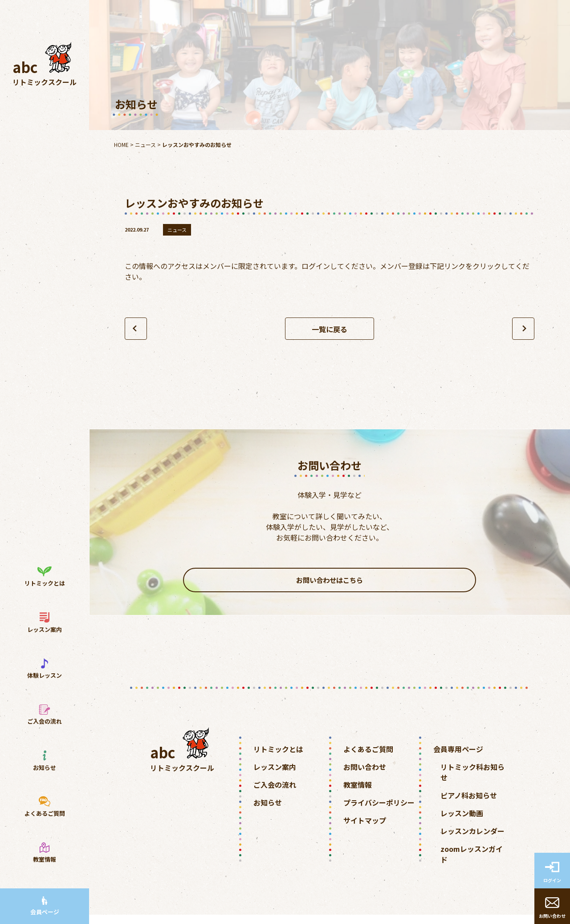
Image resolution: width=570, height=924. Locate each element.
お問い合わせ (365, 776)
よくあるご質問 (368, 758)
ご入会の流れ (275, 794)
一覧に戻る (330, 329)
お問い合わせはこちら (330, 584)
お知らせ (268, 812)
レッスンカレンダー (472, 840)
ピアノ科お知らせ (469, 805)
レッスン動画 (462, 822)
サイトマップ (365, 830)
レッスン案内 (275, 776)
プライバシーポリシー (379, 812)
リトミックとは (278, 758)
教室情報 (358, 794)
